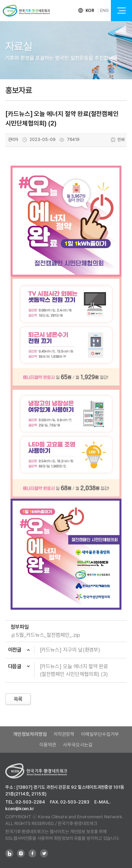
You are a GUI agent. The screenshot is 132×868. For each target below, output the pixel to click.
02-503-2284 (30, 802)
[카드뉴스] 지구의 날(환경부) (70, 650)
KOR (90, 11)
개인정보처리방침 (30, 734)
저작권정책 (64, 734)
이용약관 (48, 745)
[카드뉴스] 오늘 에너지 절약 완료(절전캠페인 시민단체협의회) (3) (74, 670)
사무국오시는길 (78, 745)
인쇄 (117, 140)
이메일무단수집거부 (100, 734)
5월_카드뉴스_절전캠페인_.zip (48, 635)
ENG (104, 11)
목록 (18, 699)
